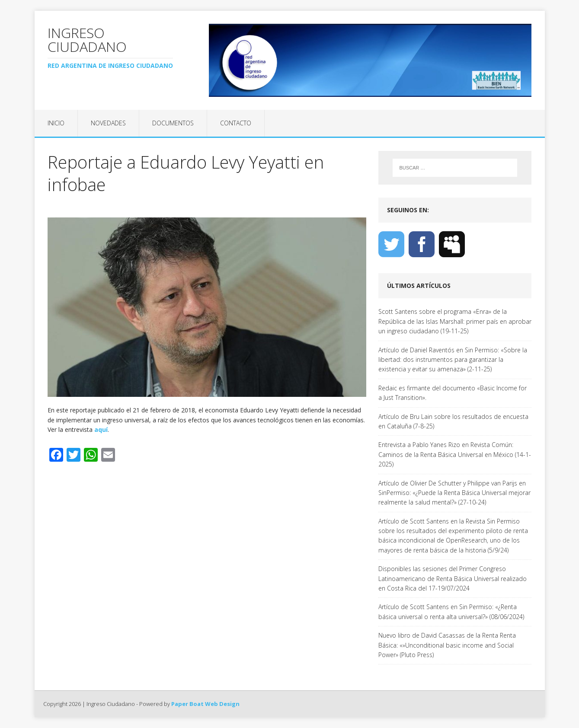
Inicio (56, 123)
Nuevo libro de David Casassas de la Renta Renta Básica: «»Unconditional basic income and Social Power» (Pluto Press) (447, 645)
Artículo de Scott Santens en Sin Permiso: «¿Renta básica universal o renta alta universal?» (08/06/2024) (451, 611)
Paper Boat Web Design (205, 704)
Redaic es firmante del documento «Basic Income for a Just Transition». (453, 393)
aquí (101, 429)
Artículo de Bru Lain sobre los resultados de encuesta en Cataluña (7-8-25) (453, 421)
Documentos (173, 123)
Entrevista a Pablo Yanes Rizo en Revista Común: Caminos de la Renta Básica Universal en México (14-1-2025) (455, 454)
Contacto (236, 123)
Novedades (108, 123)
